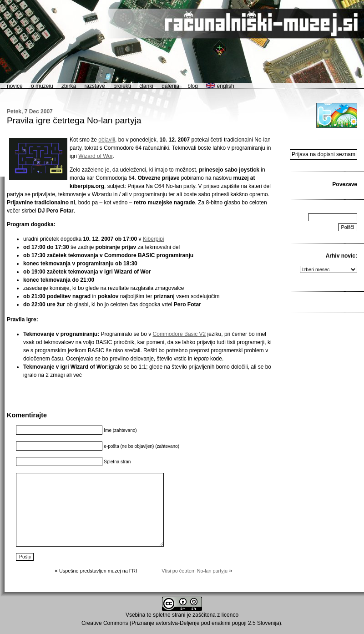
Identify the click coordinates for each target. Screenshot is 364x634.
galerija (170, 86)
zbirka (69, 86)
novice (15, 86)
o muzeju (42, 86)
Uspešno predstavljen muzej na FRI (98, 571)
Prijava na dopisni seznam (324, 154)
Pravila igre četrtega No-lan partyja (74, 120)
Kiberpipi (154, 239)
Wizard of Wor (95, 156)
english (220, 86)
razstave (94, 86)
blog (193, 86)
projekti (122, 86)
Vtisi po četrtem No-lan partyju (195, 571)
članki (146, 86)
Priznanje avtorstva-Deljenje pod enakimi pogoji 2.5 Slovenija (205, 623)
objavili (107, 140)
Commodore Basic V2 (179, 334)
